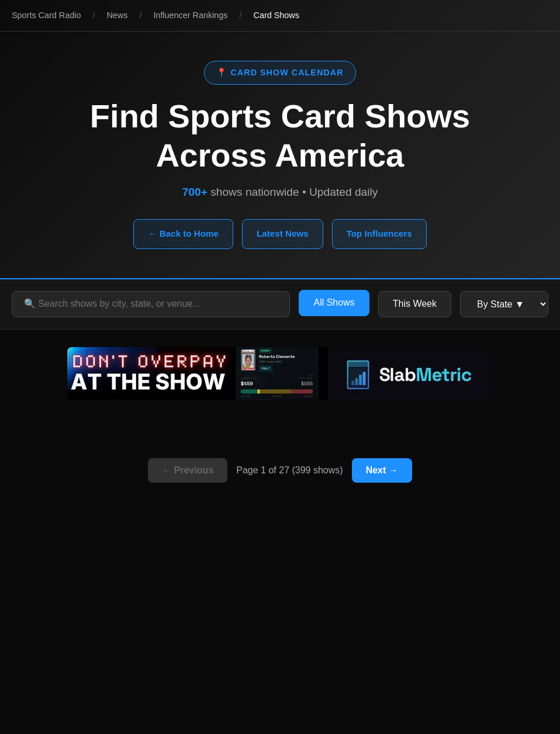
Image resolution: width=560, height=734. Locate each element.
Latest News (283, 233)
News (117, 15)
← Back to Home (183, 233)
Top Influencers (379, 233)
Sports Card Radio (46, 15)
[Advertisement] (280, 629)
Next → (382, 470)
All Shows (334, 302)
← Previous (188, 470)
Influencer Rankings (190, 15)
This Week (415, 304)
